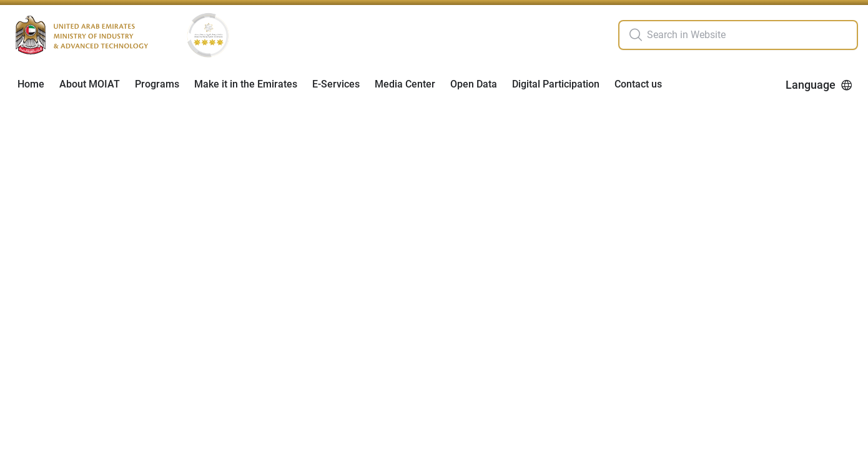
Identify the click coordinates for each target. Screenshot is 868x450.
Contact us (638, 84)
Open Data (474, 84)
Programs (157, 84)
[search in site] (751, 35)
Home (31, 84)
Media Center (405, 84)
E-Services (336, 84)
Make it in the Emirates (246, 84)
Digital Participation (556, 84)
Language (819, 85)
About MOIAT (90, 84)
